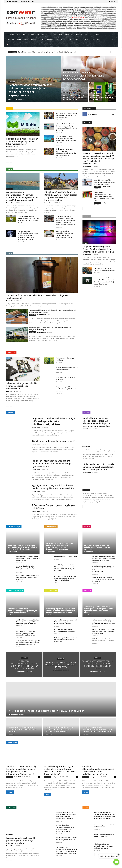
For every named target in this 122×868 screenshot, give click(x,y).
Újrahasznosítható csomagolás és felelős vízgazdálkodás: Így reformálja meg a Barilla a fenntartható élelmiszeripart (60, 546)
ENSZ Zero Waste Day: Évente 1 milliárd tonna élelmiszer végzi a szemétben (97, 547)
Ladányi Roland (11, 147)
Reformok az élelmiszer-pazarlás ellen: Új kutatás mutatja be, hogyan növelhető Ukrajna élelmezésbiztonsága (104, 559)
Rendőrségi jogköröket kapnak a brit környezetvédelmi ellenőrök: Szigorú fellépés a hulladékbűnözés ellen (61, 611)
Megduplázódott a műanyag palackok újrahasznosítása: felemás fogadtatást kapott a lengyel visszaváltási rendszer (97, 422)
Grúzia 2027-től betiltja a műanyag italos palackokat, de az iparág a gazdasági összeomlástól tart (104, 631)
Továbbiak (99, 854)
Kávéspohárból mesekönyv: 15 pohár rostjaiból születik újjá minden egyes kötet (21, 840)
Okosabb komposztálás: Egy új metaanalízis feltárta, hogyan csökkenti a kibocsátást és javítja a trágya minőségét (61, 770)
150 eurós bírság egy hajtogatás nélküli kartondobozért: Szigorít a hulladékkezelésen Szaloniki (66, 622)
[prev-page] (8, 161)
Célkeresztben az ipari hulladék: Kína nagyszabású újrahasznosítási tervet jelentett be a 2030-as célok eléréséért (103, 622)
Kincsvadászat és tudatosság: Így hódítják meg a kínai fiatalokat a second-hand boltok (67, 115)
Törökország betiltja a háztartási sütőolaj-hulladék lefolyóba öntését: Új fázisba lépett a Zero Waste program (99, 610)
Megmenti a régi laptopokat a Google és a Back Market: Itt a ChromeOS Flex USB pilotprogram (98, 249)
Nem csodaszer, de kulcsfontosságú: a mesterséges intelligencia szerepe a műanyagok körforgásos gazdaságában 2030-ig (28, 235)
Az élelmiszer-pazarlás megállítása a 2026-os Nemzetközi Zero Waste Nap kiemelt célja (103, 579)
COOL (8, 135)
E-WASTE (85, 243)
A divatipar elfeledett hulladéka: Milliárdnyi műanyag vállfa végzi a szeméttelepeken (26, 568)
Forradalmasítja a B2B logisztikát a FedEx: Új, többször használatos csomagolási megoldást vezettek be (27, 633)
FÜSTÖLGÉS (24, 658)
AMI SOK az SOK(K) (95, 90)
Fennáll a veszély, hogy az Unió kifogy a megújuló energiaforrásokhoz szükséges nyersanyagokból (52, 464)
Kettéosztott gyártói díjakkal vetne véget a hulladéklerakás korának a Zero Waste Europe (66, 640)
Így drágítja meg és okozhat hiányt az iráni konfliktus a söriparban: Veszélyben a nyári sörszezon (28, 559)
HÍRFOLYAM (12, 82)
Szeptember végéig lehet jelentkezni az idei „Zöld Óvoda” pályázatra (66, 389)
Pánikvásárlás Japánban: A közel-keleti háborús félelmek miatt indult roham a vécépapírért (28, 577)
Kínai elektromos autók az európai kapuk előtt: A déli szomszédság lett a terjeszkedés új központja (23, 547)
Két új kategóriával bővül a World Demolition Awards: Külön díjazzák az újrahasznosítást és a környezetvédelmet (61, 196)
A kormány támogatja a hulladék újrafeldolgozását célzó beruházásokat (22, 386)
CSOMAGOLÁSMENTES (69, 70)
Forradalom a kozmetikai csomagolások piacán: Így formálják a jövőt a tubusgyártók (22, 611)
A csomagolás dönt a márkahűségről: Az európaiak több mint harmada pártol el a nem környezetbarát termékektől (28, 643)
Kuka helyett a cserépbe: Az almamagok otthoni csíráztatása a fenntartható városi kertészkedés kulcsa (66, 578)
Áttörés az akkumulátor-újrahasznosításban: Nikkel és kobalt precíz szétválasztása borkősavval (98, 770)
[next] (113, 52)
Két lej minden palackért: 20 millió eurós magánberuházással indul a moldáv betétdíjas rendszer (99, 467)
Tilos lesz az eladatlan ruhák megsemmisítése (55, 441)
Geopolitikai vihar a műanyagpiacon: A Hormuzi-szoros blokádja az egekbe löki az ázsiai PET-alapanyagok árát (56, 52)
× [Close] (119, 855)
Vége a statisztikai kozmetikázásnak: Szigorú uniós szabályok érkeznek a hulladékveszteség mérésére (54, 421)
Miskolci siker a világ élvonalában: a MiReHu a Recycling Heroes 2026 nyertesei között (22, 141)
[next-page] (11, 161)
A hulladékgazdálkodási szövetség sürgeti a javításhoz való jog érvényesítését (104, 846)
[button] (113, 40)
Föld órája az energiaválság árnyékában (66, 557)
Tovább (10, 792)
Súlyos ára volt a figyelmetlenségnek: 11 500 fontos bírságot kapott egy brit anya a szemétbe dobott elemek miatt (104, 196)
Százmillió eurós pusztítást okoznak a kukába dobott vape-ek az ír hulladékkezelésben (105, 182)
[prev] (109, 52)
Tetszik (114, 114)
